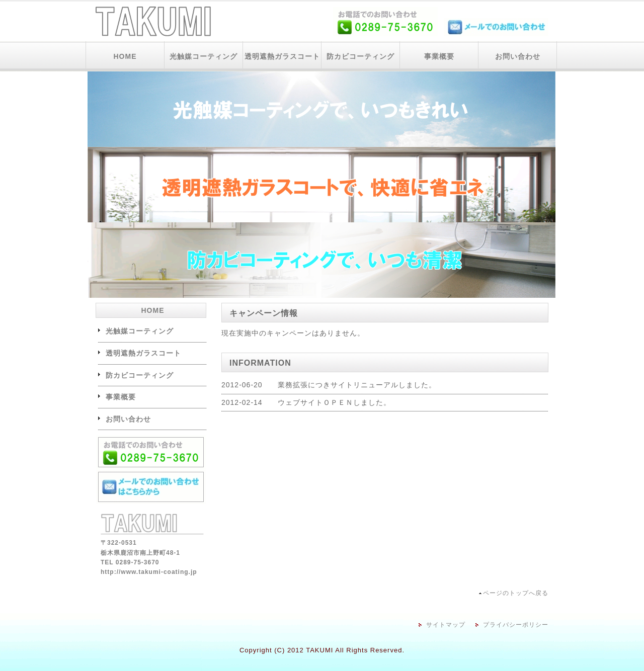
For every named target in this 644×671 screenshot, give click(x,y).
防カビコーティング (360, 56)
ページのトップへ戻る (516, 593)
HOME (125, 56)
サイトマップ (446, 625)
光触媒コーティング (204, 56)
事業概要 (439, 56)
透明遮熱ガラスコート (282, 56)
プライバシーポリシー (516, 625)
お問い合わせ (518, 56)
